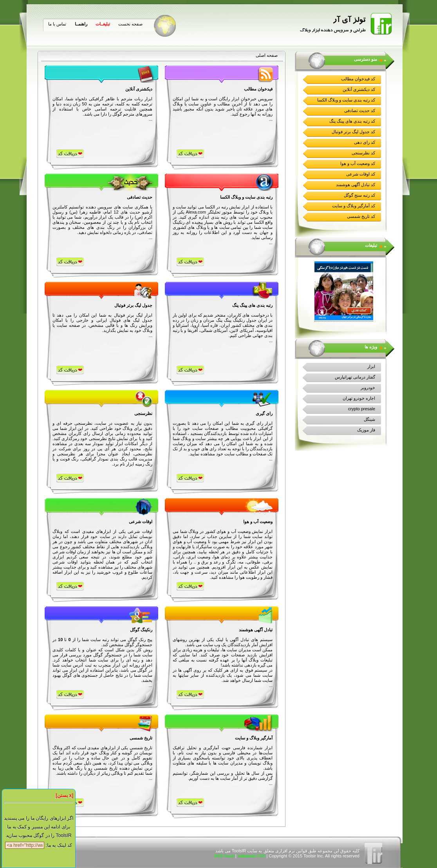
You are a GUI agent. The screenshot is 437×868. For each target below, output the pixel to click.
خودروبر (368, 388)
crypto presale (362, 409)
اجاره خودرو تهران (359, 398)
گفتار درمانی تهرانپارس (355, 377)
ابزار (371, 366)
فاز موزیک (366, 430)
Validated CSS (252, 856)
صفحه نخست (130, 24)
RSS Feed (224, 856)
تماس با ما (57, 24)
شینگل (369, 419)
